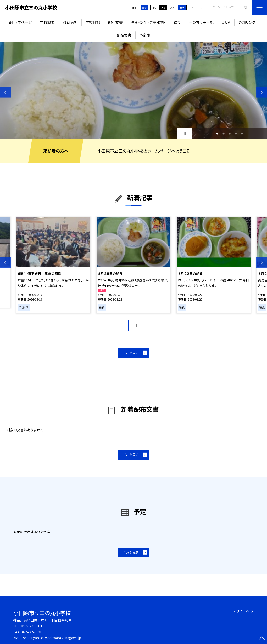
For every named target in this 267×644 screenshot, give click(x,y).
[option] (133, 90)
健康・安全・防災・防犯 (148, 22)
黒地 (163, 7)
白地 (154, 7)
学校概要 (47, 22)
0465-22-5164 (31, 626)
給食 (177, 22)
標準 (182, 7)
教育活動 (70, 22)
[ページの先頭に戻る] (262, 639)
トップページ (22, 22)
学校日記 (93, 22)
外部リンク (247, 22)
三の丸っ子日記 (201, 22)
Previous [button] (5, 92)
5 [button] (242, 134)
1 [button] (217, 134)
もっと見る (131, 353)
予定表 (145, 35)
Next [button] (262, 92)
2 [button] (224, 134)
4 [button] (236, 134)
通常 (144, 7)
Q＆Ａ (226, 22)
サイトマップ (245, 611)
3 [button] (230, 134)
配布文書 (115, 22)
